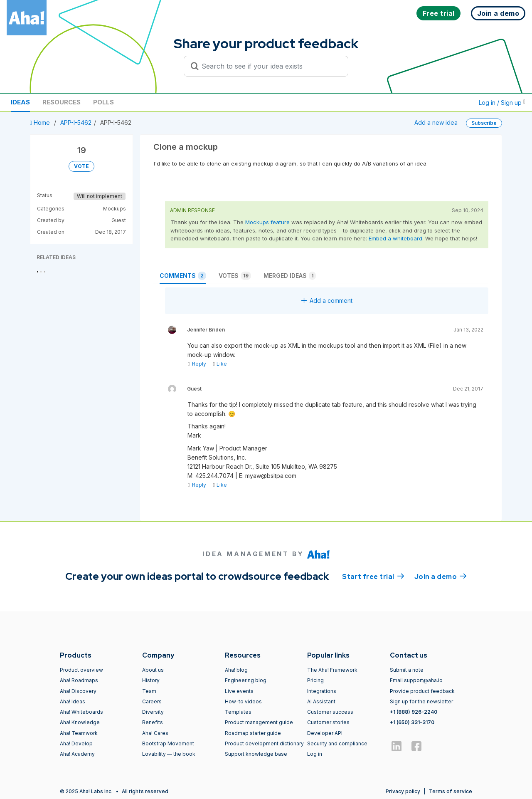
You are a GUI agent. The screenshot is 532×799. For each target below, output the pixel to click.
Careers (152, 701)
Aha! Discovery (78, 691)
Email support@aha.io (416, 680)
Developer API (325, 733)
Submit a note (407, 670)
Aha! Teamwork (79, 733)
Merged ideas (290, 276)
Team (149, 691)
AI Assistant (321, 701)
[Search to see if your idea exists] (270, 66)
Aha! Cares (155, 733)
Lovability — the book (169, 754)
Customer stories (328, 722)
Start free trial (373, 576)
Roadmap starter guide (253, 733)
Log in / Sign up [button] (502, 103)
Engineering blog (246, 680)
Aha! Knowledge (80, 722)
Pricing (315, 680)
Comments (183, 276)
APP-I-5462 (76, 122)
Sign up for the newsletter (421, 701)
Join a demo (441, 576)
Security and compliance (337, 743)
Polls (103, 102)
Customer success (330, 712)
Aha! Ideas (73, 701)
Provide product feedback (422, 691)
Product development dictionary (264, 743)
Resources (62, 102)
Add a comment (327, 301)
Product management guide (259, 722)
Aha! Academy (77, 754)
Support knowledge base (256, 754)
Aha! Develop (76, 743)
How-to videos (243, 701)
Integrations (322, 691)
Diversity (153, 712)
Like (220, 364)
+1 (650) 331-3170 (412, 722)
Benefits (153, 722)
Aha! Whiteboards (81, 712)
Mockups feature (267, 222)
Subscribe (484, 123)
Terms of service (451, 791)
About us (153, 670)
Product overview (81, 670)
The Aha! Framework (332, 670)
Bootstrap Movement (168, 743)
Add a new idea (436, 122)
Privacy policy (403, 791)
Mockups (115, 209)
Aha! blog (236, 670)
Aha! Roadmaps (79, 680)
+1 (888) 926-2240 (414, 712)
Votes (235, 276)
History (151, 680)
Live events (239, 691)
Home (41, 122)
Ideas (20, 102)
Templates (238, 712)
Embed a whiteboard (395, 238)
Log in (315, 754)
